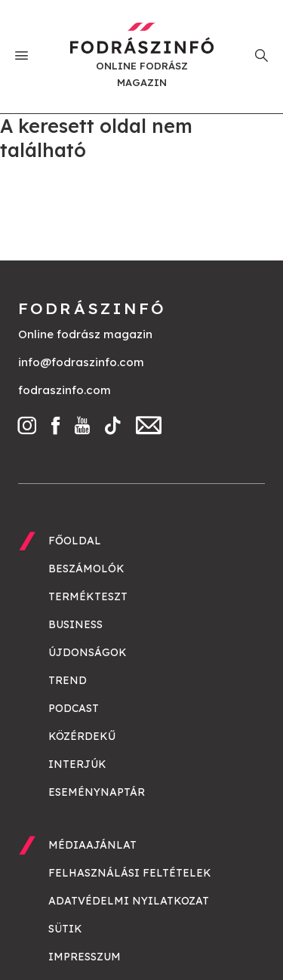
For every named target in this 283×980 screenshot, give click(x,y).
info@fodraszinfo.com (81, 362)
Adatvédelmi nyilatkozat (129, 901)
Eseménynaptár (97, 792)
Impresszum (85, 957)
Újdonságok (88, 652)
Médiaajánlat (92, 845)
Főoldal (75, 541)
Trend (68, 680)
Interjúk (77, 764)
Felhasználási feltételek (130, 873)
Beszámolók (86, 569)
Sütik (65, 929)
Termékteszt (88, 596)
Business (75, 624)
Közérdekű (82, 736)
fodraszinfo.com (65, 390)
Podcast (74, 708)
